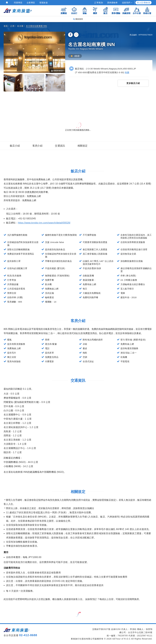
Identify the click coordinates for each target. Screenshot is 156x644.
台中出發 (137, 11)
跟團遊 (64, 11)
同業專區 (18, 3)
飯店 (105, 11)
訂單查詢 (99, 3)
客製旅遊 (44, 3)
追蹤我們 (127, 3)
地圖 (127, 72)
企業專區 (31, 3)
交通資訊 (60, 146)
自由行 (74, 11)
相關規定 (83, 146)
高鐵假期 (126, 11)
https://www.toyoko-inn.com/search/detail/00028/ (44, 223)
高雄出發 (147, 11)
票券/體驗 (116, 11)
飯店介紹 (15, 146)
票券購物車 (112, 3)
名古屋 (20, 26)
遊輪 (85, 11)
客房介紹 (38, 146)
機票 (95, 11)
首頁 (6, 26)
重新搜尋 (78, 19)
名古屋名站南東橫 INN (36, 26)
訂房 (13, 26)
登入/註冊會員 (143, 3)
